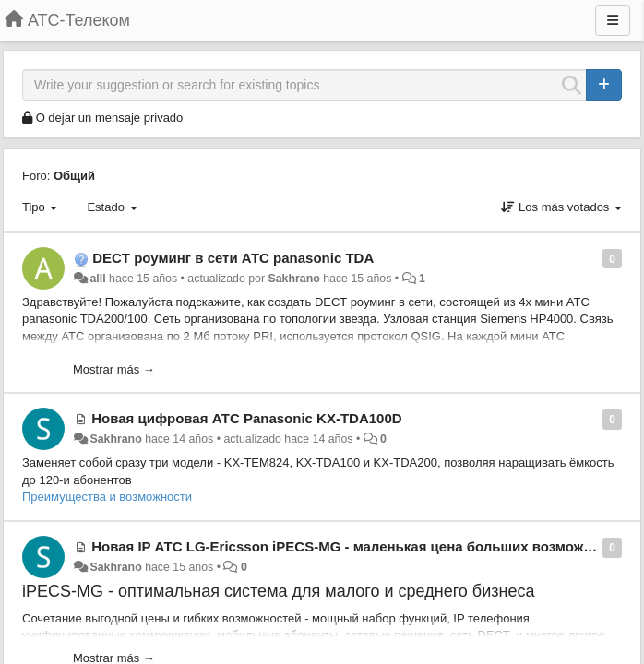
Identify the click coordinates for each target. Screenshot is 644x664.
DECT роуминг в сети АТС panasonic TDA (233, 258)
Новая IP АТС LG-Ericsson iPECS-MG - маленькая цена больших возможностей (361, 546)
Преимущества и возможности (107, 497)
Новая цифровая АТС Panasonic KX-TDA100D (246, 418)
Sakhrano (294, 279)
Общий (74, 176)
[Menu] (613, 20)
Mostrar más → (114, 369)
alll (97, 279)
